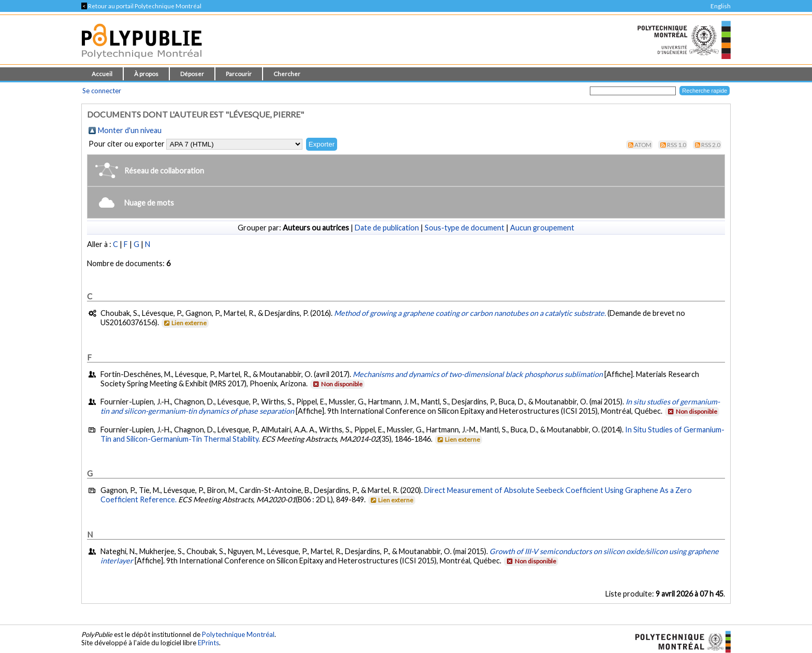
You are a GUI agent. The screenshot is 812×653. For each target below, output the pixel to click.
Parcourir (239, 74)
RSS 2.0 (711, 145)
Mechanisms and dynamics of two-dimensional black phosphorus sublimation (478, 374)
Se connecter (102, 91)
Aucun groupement (542, 228)
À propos (146, 74)
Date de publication (387, 228)
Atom (643, 145)
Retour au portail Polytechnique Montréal (141, 6)
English (721, 6)
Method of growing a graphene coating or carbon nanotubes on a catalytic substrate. (470, 313)
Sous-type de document (465, 228)
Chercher (287, 74)
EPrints (208, 643)
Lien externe (185, 323)
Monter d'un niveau (130, 130)
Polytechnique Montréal (238, 634)
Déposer (192, 74)
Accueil (102, 74)
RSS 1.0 (677, 145)
